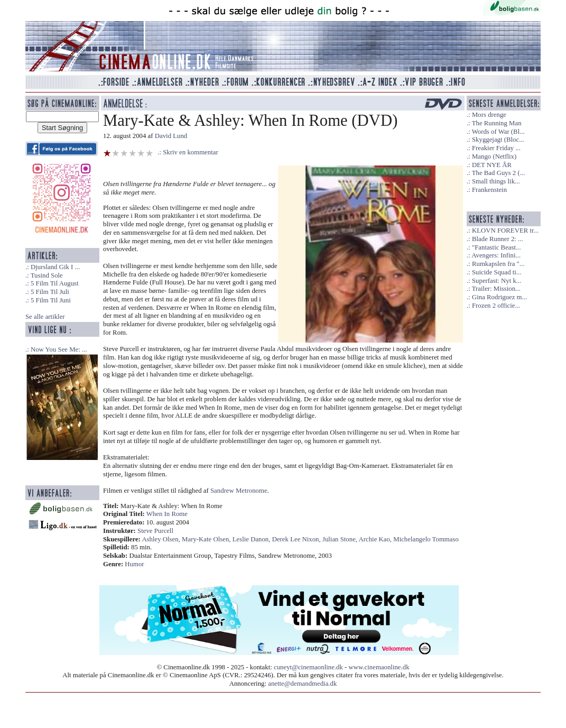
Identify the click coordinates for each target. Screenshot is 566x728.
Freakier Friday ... (496, 148)
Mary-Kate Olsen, (207, 539)
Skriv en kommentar (191, 152)
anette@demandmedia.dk (302, 684)
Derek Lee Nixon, (297, 539)
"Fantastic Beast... (497, 247)
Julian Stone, (341, 539)
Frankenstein (489, 190)
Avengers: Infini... (496, 255)
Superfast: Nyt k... (497, 281)
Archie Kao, (376, 539)
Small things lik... (496, 181)
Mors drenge (489, 115)
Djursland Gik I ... (55, 267)
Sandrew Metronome (239, 491)
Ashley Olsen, (162, 539)
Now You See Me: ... (59, 349)
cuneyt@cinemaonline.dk (308, 667)
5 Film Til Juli (50, 292)
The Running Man (497, 123)
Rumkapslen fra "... (498, 264)
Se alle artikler (45, 317)
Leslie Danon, (252, 539)
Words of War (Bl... (498, 132)
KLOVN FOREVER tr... (505, 231)
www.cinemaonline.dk (379, 667)
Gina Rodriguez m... (499, 297)
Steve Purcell (155, 531)
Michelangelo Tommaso (426, 539)
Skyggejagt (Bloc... (498, 140)
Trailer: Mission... (496, 289)
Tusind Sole (47, 275)
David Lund (171, 136)
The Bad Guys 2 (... (499, 173)
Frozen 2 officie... (496, 306)
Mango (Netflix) (494, 156)
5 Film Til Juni (51, 300)
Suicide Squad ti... (497, 272)
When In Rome (167, 514)
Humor (134, 564)
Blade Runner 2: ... (498, 239)
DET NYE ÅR (492, 165)
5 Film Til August (55, 283)
